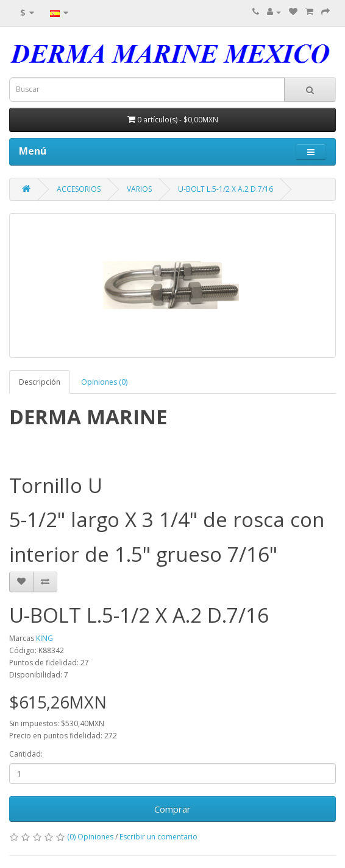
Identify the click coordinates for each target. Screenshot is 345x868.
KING (44, 638)
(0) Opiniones (90, 837)
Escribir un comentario (158, 837)
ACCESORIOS (79, 189)
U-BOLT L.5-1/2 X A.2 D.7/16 (226, 189)
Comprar (172, 809)
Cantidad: (26, 754)
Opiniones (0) (104, 382)
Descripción (40, 382)
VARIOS (139, 189)
